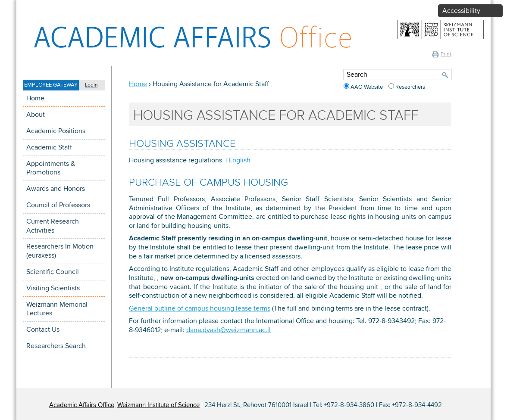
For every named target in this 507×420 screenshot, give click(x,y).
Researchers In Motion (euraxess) (60, 251)
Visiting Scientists (53, 288)
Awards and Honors (56, 189)
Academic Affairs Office (82, 405)
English (239, 160)
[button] (64, 85)
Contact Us (43, 330)
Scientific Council (53, 272)
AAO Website (367, 87)
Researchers (410, 87)
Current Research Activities (53, 226)
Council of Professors (58, 205)
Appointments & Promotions (51, 168)
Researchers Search (56, 346)
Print (442, 54)
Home (35, 98)
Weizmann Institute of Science (158, 405)
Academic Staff (49, 147)
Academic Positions (56, 131)
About (36, 115)
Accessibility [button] (461, 11)
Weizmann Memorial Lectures (57, 309)
